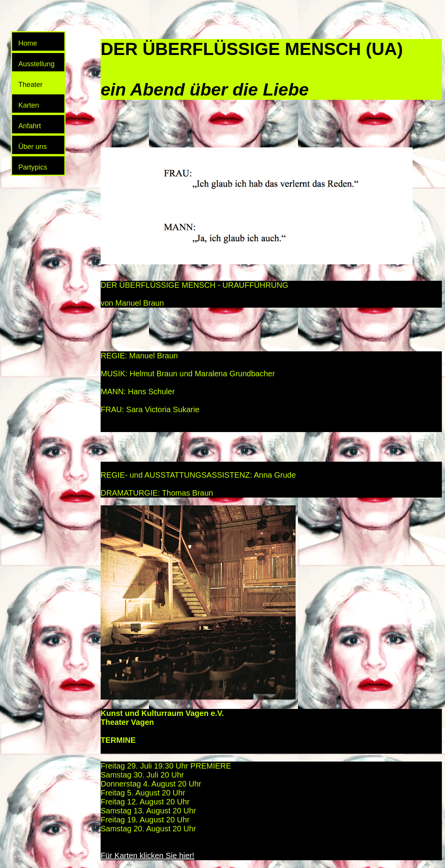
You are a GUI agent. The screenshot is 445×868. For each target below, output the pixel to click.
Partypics (33, 167)
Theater (30, 85)
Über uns (33, 147)
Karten (29, 105)
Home (28, 43)
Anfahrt (30, 126)
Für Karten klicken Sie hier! (147, 856)
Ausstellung (36, 64)
